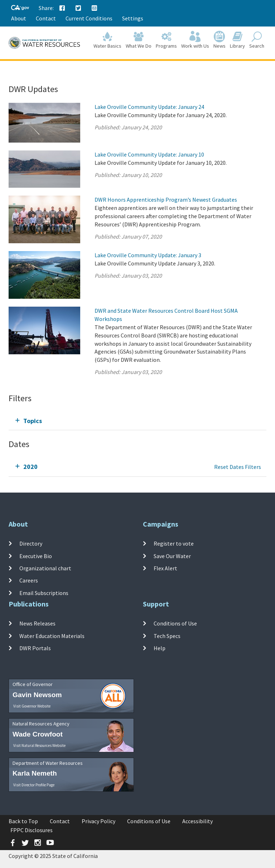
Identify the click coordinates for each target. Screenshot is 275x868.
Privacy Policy (98, 821)
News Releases (37, 623)
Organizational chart (45, 568)
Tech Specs (167, 636)
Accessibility (197, 821)
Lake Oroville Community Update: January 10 (149, 154)
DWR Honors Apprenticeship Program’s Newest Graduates (166, 200)
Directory (31, 543)
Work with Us (195, 40)
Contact (46, 18)
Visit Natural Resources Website (39, 745)
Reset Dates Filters (238, 467)
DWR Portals (35, 648)
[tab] (137, 421)
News (219, 40)
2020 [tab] (30, 467)
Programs (166, 40)
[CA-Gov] (20, 8)
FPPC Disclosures (32, 830)
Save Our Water (172, 556)
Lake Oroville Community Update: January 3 (148, 255)
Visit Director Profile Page (34, 785)
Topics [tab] (33, 421)
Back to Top (23, 821)
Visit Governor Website (32, 706)
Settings (133, 18)
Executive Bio (36, 556)
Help (160, 648)
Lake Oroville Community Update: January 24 (149, 107)
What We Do (139, 40)
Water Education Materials (52, 636)
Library (237, 40)
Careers (29, 580)
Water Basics (107, 40)
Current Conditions (89, 18)
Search (257, 40)
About (19, 18)
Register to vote (174, 543)
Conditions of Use (175, 623)
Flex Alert (165, 568)
